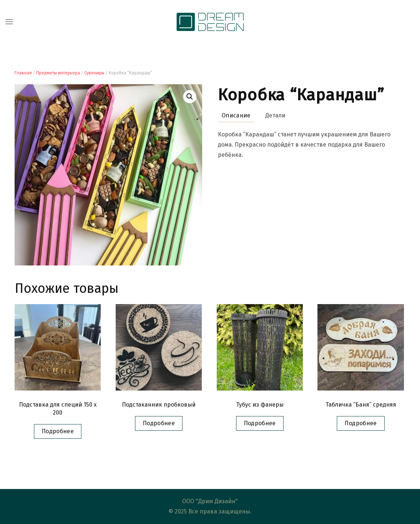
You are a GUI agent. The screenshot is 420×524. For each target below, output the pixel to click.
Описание (236, 115)
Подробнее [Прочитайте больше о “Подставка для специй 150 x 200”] (58, 431)
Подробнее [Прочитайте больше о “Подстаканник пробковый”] (159, 423)
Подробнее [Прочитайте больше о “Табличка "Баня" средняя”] (361, 423)
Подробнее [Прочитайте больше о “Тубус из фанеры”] (260, 423)
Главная (23, 73)
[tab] (232, 116)
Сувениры (94, 73)
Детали (275, 115)
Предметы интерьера (58, 73)
